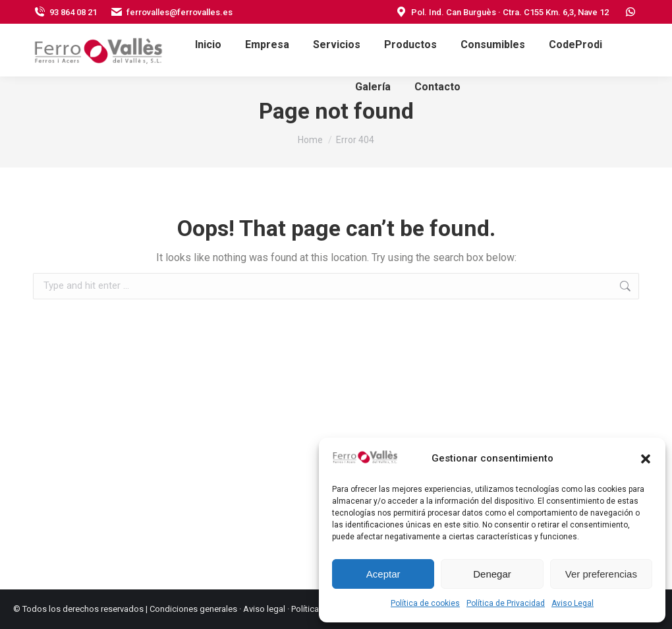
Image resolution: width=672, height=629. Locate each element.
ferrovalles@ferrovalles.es (171, 12)
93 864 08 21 (65, 12)
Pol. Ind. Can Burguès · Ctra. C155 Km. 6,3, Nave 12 (502, 12)
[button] (646, 459)
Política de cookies (425, 603)
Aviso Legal (573, 603)
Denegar (492, 574)
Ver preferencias (601, 574)
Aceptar (383, 574)
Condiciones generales (193, 609)
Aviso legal (264, 609)
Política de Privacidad (506, 603)
